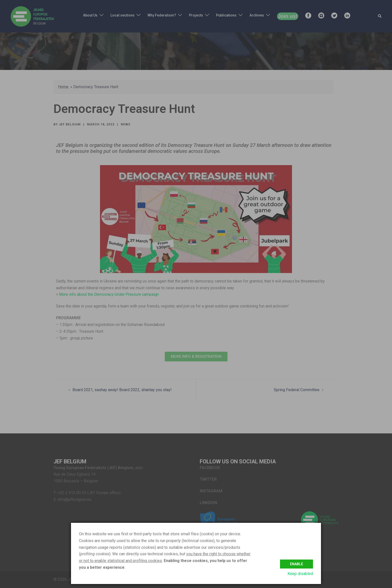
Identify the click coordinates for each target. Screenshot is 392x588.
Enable (296, 563)
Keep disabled (300, 574)
